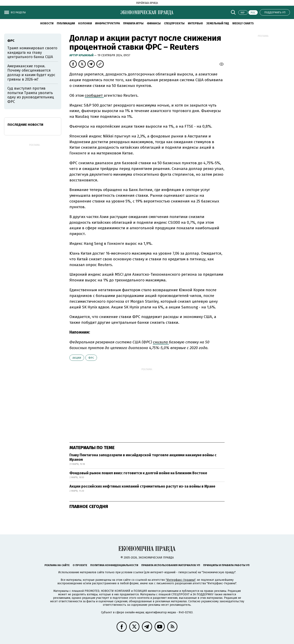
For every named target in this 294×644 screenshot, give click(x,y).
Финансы (154, 23)
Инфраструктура (107, 23)
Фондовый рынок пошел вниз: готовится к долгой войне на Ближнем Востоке (138, 473)
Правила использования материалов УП (171, 565)
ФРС (91, 358)
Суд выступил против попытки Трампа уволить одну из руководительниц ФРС (31, 95)
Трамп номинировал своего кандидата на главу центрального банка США (32, 52)
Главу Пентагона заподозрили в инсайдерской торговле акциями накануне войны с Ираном (143, 457)
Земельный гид (218, 23)
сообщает (94, 95)
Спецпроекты (174, 23)
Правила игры (133, 23)
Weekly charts (243, 23)
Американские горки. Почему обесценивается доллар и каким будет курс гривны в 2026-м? (31, 73)
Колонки (85, 23)
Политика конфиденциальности (114, 565)
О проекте (80, 565)
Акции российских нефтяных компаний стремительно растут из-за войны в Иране (142, 486)
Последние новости (25, 125)
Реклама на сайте (57, 565)
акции (77, 358)
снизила (161, 342)
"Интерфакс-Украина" (181, 580)
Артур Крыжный (82, 55)
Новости (47, 23)
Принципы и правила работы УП (226, 565)
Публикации (66, 23)
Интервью (195, 23)
